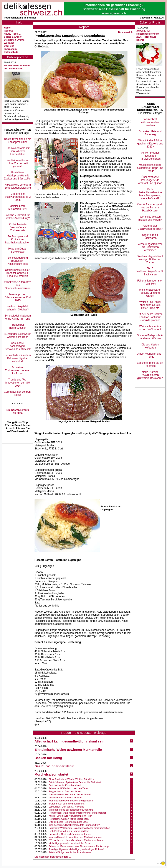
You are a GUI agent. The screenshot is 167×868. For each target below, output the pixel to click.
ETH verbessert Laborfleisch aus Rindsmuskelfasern (76, 840)
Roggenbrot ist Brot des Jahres (65, 791)
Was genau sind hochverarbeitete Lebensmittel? (74, 825)
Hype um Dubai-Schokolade (18, 250)
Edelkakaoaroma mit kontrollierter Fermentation (18, 151)
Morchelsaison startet (51, 774)
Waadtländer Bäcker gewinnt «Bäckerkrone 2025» (150, 144)
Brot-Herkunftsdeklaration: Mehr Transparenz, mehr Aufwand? (150, 194)
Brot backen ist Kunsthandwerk (65, 785)
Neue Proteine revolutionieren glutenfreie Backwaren (150, 375)
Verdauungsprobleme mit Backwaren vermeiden (150, 247)
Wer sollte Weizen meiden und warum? (150, 218)
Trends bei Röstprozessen (18, 326)
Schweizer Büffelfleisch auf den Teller (68, 788)
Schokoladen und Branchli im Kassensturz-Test (18, 261)
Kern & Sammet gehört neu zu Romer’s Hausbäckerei (150, 208)
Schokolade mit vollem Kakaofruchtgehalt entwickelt (18, 358)
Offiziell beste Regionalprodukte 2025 (69, 822)
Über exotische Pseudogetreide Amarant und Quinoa (150, 180)
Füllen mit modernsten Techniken (150, 282)
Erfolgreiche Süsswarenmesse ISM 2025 (18, 197)
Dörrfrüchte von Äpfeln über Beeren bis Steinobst (75, 782)
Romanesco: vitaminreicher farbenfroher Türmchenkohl (78, 813)
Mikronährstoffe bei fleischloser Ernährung (71, 810)
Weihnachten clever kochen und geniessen (71, 801)
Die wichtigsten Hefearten (150, 346)
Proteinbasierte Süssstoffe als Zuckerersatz (18, 227)
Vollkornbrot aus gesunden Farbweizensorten (150, 156)
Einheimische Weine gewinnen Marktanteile (68, 750)
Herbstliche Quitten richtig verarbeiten (69, 819)
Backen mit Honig (48, 758)
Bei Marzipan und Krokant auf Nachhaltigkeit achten (18, 240)
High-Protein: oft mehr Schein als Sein (69, 831)
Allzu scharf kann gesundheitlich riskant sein (69, 741)
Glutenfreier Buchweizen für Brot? (150, 227)
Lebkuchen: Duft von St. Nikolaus (66, 807)
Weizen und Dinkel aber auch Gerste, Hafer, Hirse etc (150, 305)
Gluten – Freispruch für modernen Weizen (150, 337)
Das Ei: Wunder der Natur (54, 766)
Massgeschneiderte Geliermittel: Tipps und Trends (150, 168)
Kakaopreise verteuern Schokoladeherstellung (18, 186)
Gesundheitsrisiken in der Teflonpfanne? (70, 794)
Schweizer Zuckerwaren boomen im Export (18, 370)
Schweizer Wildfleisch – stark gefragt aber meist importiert (79, 828)
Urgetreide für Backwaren (150, 236)
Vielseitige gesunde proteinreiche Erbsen (70, 843)
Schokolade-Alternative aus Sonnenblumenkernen (18, 285)
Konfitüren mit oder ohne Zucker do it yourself (18, 163)
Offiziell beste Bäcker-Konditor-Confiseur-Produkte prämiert (18, 273)
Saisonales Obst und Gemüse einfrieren (70, 834)
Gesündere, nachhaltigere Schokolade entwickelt (18, 346)
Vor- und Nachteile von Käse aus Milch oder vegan (75, 837)
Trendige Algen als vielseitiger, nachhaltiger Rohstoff (76, 849)
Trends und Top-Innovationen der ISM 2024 (18, 383)
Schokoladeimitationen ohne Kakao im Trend (18, 317)
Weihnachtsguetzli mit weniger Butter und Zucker (150, 259)
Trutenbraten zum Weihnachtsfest (66, 804)
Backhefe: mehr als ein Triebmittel (150, 364)
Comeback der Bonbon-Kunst (18, 393)
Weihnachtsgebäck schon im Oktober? (18, 308)
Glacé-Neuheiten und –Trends (150, 355)
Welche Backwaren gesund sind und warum (150, 293)
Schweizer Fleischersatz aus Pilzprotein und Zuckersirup (79, 846)
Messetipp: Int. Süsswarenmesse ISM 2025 (18, 297)
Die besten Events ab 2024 (18, 412)
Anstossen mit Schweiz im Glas (65, 798)
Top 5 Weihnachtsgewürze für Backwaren (150, 271)
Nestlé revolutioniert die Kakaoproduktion (18, 141)
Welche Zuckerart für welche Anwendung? (18, 217)
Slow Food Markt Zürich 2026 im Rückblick (71, 779)
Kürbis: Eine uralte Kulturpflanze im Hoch (70, 816)
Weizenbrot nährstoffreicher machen (150, 122)
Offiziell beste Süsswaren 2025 (18, 208)
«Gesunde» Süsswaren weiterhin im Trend (18, 335)
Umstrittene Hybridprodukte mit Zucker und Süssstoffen (18, 176)
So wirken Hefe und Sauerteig (150, 133)
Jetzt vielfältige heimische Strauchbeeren (70, 852)
